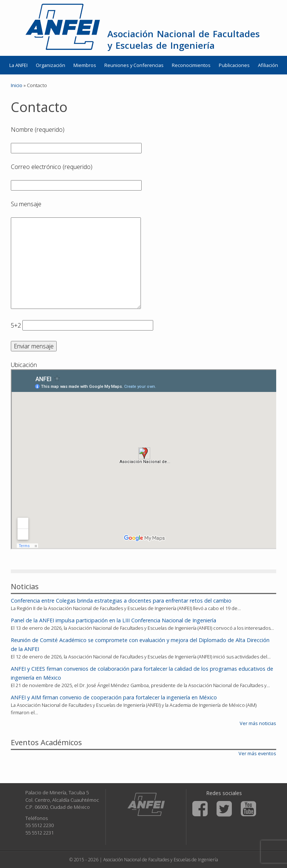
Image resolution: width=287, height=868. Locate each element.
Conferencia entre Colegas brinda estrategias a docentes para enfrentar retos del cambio (121, 601)
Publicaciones (234, 65)
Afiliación (268, 65)
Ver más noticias (258, 723)
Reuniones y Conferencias (134, 65)
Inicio (17, 85)
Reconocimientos (191, 65)
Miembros (85, 65)
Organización (51, 65)
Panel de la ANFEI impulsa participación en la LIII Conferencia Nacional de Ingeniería (113, 620)
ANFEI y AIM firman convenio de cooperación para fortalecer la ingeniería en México (114, 697)
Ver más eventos (257, 753)
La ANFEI (18, 65)
